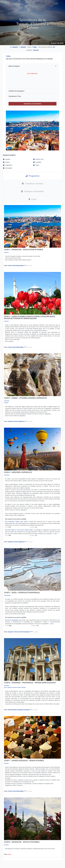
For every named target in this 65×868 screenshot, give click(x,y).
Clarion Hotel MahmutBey (16, 266)
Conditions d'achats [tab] (32, 184)
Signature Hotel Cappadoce (16, 421)
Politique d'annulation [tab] (32, 191)
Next (57, 130)
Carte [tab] (32, 199)
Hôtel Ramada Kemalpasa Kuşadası (19, 710)
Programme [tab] (33, 176)
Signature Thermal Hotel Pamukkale (19, 632)
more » (56, 534)
